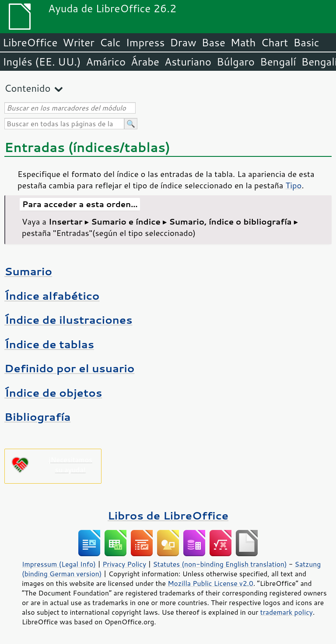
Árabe (145, 62)
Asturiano (188, 62)
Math (243, 42)
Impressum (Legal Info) (59, 564)
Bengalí (278, 62)
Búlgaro (236, 62)
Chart (274, 42)
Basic (306, 42)
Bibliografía (37, 417)
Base (213, 42)
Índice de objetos (53, 393)
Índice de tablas (49, 344)
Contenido (27, 88)
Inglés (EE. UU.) (42, 62)
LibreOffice (30, 42)
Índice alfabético (52, 296)
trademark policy (287, 612)
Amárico (106, 62)
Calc (110, 42)
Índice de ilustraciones (68, 320)
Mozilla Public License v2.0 (210, 583)
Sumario (28, 271)
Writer (78, 42)
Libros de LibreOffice (168, 515)
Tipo (293, 185)
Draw (183, 42)
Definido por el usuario (69, 368)
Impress (145, 42)
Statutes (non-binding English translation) (220, 564)
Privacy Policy (124, 564)
